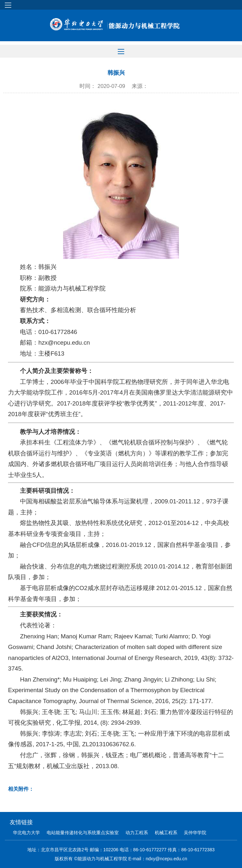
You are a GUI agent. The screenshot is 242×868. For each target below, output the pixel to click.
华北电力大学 (26, 833)
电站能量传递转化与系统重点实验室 (83, 833)
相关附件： (21, 789)
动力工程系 (137, 833)
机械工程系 (166, 833)
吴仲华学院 (195, 833)
